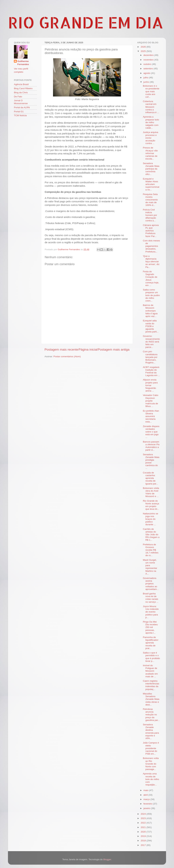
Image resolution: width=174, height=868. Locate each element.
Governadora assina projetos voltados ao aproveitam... (151, 584)
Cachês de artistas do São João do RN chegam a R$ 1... (151, 535)
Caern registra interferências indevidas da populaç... (151, 685)
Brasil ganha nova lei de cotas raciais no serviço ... (151, 598)
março (147, 799)
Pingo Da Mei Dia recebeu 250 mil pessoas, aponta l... (150, 627)
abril (146, 795)
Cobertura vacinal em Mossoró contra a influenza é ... (151, 107)
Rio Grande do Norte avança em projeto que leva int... (151, 505)
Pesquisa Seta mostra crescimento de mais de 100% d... (150, 200)
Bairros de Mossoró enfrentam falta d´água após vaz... (150, 311)
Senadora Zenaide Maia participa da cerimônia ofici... (151, 169)
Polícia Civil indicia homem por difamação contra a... (150, 215)
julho (146, 78)
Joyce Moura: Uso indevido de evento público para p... (151, 612)
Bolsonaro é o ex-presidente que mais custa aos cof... (151, 91)
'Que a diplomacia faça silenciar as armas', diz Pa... (151, 262)
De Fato (18, 97)
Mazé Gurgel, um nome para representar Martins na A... (150, 567)
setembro (149, 69)
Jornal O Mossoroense (21, 102)
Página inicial (88, 349)
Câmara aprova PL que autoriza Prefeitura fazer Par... (151, 231)
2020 (144, 832)
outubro (148, 64)
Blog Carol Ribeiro (23, 88)
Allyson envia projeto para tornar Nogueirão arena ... (150, 385)
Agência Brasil (21, 84)
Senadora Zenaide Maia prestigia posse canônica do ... (151, 461)
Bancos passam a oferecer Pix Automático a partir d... (151, 446)
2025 (144, 51)
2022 (144, 823)
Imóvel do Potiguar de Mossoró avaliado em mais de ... (150, 671)
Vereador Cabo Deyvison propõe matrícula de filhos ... (151, 401)
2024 (144, 814)
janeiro (147, 808)
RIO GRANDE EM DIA (86, 22)
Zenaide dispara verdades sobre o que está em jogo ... (151, 432)
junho (147, 82)
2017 (144, 845)
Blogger (107, 859)
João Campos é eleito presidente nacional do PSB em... (151, 748)
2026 (144, 47)
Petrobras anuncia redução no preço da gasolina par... (151, 715)
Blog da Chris (21, 92)
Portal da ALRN (22, 107)
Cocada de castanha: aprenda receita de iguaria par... (150, 478)
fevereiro (148, 804)
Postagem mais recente (61, 349)
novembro (149, 60)
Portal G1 (19, 112)
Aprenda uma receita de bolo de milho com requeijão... (151, 779)
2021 (144, 827)
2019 (144, 836)
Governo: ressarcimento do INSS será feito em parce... (151, 342)
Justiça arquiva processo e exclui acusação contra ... (151, 138)
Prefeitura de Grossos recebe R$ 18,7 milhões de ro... (151, 550)
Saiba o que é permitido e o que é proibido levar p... (151, 657)
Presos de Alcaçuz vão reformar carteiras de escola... (150, 153)
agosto (147, 73)
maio (146, 790)
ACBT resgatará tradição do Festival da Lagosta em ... (151, 371)
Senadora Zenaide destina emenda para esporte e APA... (151, 731)
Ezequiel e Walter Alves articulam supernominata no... (151, 184)
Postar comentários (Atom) (67, 356)
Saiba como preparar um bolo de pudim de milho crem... (151, 295)
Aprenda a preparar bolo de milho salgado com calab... (151, 122)
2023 (144, 818)
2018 (144, 841)
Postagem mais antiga (114, 349)
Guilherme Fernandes (23, 63)
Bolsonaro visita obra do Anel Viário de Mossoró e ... (151, 492)
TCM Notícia (20, 115)
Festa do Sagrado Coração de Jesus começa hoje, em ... (151, 278)
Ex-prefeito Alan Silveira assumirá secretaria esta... (151, 416)
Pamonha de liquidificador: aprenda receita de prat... (151, 643)
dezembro (149, 55)
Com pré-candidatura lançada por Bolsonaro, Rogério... (150, 357)
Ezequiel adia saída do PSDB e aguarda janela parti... (151, 326)
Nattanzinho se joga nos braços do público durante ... (151, 519)
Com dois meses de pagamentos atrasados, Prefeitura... (151, 246)
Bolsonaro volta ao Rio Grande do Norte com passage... (151, 764)
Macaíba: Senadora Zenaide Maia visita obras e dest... (151, 699)
